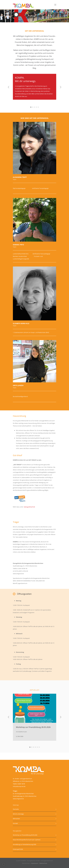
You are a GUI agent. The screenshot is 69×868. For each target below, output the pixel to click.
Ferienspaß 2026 (18, 849)
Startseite (16, 809)
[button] (4, 864)
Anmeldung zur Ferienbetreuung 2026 (24, 844)
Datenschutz (43, 863)
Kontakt (15, 823)
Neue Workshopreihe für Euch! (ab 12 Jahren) (27, 840)
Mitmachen (16, 819)
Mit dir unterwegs (18, 814)
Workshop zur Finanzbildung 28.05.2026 (33, 727)
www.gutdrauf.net (29, 507)
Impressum (35, 863)
